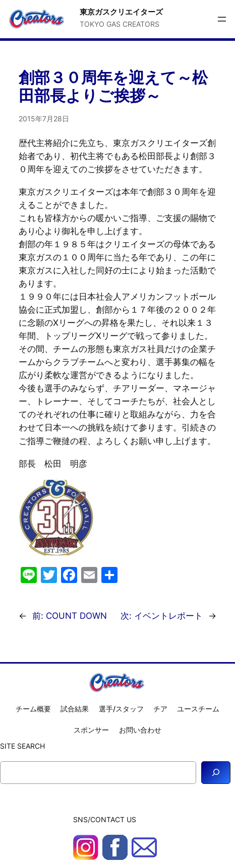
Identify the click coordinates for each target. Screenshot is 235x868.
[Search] (216, 773)
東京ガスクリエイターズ (121, 12)
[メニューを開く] (222, 19)
